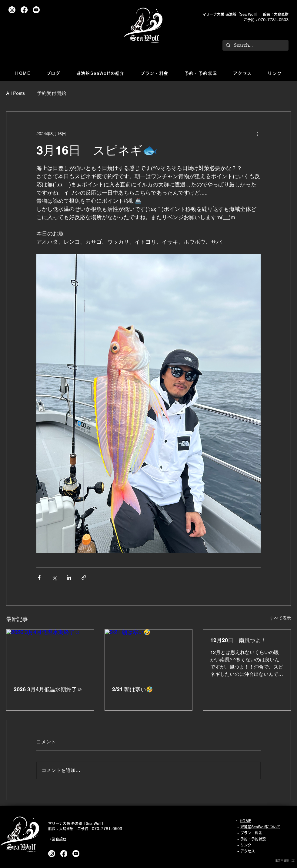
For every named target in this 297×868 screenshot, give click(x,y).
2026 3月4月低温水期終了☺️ (48, 689)
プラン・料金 (251, 833)
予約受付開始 (52, 93)
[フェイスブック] (24, 10)
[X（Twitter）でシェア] (54, 578)
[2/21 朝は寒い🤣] (149, 654)
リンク (246, 845)
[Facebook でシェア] (39, 578)
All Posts (15, 93)
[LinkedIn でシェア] (69, 578)
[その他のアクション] (257, 134)
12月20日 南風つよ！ (238, 640)
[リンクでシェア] (84, 578)
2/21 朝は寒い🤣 (132, 689)
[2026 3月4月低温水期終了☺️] (50, 654)
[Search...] (255, 45)
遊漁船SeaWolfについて (260, 827)
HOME (245, 821)
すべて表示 (280, 618)
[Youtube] (36, 10)
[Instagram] (12, 10)
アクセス (248, 851)
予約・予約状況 (253, 839)
